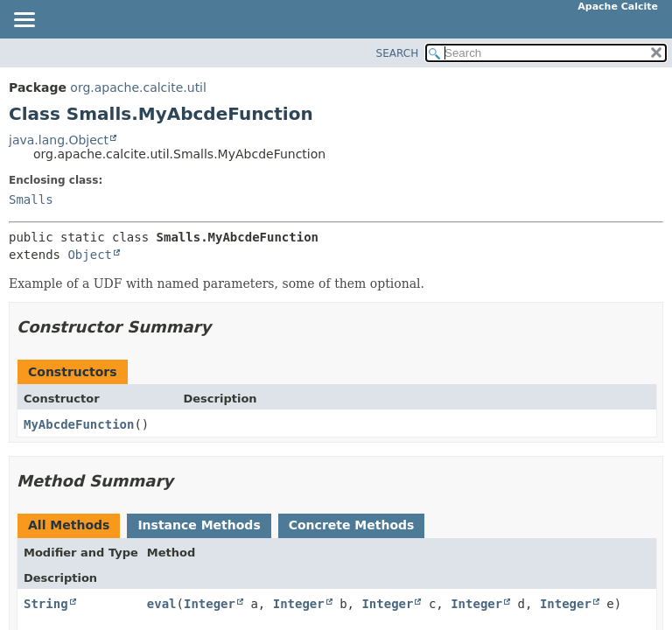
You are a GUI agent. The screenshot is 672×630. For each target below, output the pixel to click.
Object (90, 255)
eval (162, 604)
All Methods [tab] (69, 525)
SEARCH (398, 53)
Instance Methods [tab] (199, 525)
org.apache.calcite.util (138, 87)
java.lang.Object (59, 140)
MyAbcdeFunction (79, 424)
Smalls (31, 199)
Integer (210, 604)
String (46, 604)
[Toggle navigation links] (24, 21)
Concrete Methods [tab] (352, 525)
